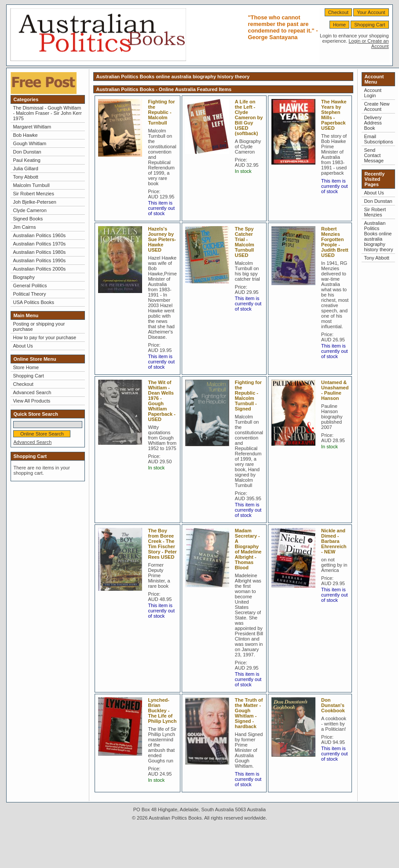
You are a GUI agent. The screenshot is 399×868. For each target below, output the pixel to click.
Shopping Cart (370, 25)
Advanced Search (32, 392)
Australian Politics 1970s (39, 244)
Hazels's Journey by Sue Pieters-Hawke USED (162, 239)
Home (339, 25)
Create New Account (377, 106)
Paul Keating (26, 160)
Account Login (373, 93)
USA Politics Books (33, 302)
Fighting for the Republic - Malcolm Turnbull (161, 112)
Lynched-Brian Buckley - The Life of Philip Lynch (162, 711)
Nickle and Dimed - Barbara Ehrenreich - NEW (334, 541)
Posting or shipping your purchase (39, 326)
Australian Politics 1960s (39, 235)
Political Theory (29, 294)
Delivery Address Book (373, 123)
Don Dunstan (27, 152)
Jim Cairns (24, 227)
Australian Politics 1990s (39, 260)
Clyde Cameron (29, 210)
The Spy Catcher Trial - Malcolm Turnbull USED (245, 242)
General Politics (30, 286)
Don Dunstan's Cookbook (333, 705)
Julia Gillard (25, 168)
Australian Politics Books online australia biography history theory (378, 236)
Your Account (371, 12)
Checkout (338, 12)
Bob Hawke (25, 135)
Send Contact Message (374, 155)
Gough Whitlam (29, 143)
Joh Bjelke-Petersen (34, 202)
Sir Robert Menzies (33, 194)
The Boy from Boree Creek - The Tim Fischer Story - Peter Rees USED (162, 544)
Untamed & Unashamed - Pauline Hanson (335, 390)
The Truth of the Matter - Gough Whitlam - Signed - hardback (249, 713)
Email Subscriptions (378, 139)
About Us (23, 346)
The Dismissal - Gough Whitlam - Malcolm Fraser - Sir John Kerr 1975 (47, 113)
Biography (24, 277)
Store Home (26, 367)
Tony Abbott (26, 177)
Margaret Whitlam (32, 127)
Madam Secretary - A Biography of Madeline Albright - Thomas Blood (248, 549)
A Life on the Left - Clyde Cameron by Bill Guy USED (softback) (249, 117)
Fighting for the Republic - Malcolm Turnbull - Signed (248, 396)
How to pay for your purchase (44, 337)
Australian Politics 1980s (39, 252)
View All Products (31, 401)
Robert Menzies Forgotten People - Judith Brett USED (335, 242)
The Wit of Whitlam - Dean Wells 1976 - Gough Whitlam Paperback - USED (161, 401)
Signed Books (28, 219)
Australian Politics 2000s (39, 269)
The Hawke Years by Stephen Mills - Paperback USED (334, 115)
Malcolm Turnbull (31, 185)
